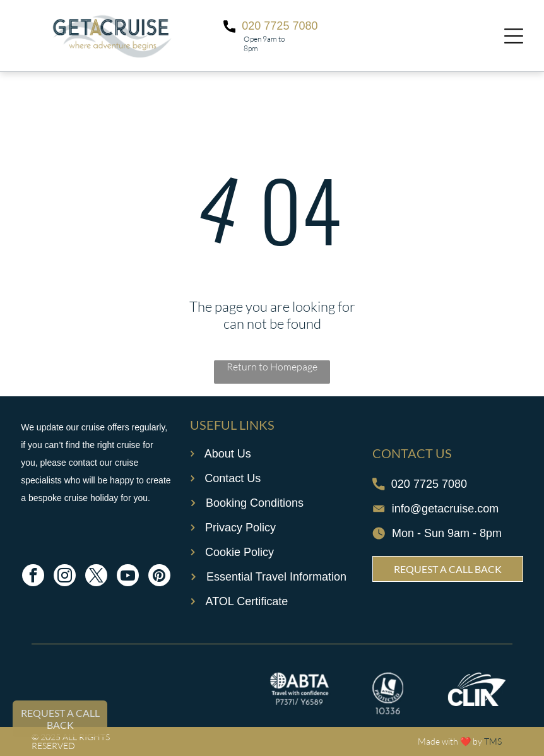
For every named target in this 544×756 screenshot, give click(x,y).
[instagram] (65, 577)
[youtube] (128, 577)
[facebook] (33, 577)
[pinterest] (159, 577)
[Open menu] (514, 36)
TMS (493, 741)
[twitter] (96, 577)
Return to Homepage (272, 367)
